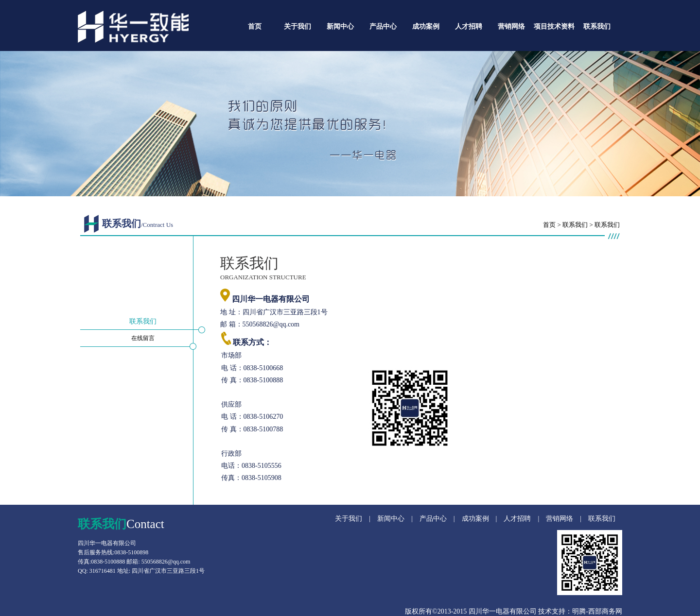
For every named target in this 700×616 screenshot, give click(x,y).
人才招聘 (469, 26)
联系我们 (597, 26)
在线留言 (143, 338)
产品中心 (383, 26)
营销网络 (511, 26)
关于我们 (297, 26)
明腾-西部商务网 (597, 611)
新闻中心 (340, 26)
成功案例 (426, 26)
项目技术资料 (554, 26)
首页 (255, 26)
